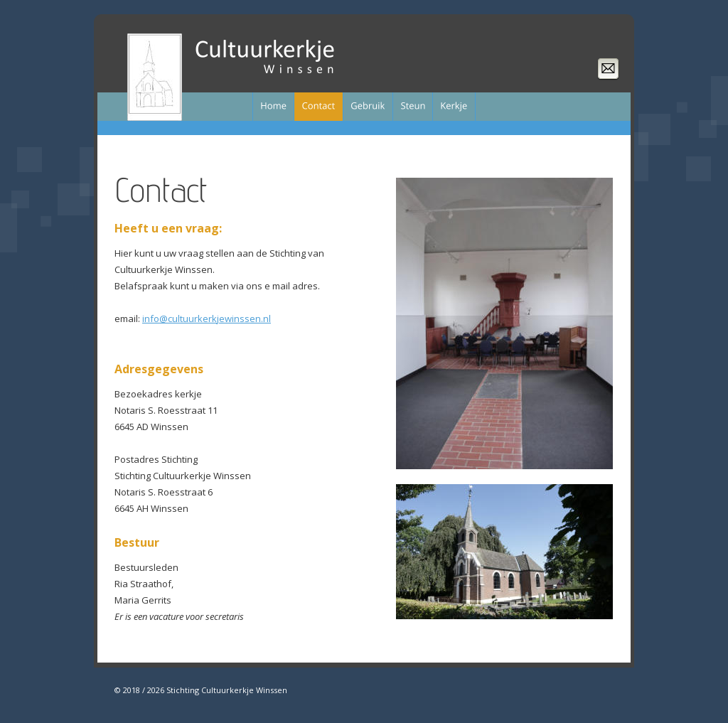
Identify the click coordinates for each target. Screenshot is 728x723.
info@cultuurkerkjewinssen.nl (207, 318)
